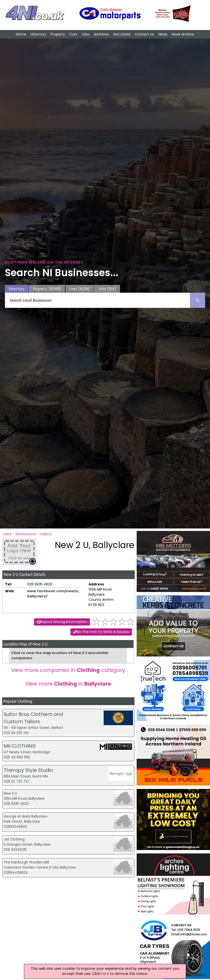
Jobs (86, 34)
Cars (73, 34)
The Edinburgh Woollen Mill (26, 862)
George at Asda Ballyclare (26, 816)
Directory (38, 34)
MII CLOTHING (20, 746)
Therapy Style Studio (28, 770)
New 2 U (10, 793)
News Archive (183, 34)
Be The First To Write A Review (103, 632)
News (163, 34)
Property (58, 34)
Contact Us (144, 34)
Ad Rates (101, 34)
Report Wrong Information (64, 622)
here (105, 974)
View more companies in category (68, 670)
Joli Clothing (14, 839)
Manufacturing (26, 534)
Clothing (46, 534)
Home (21, 34)
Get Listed (122, 34)
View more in (68, 684)
